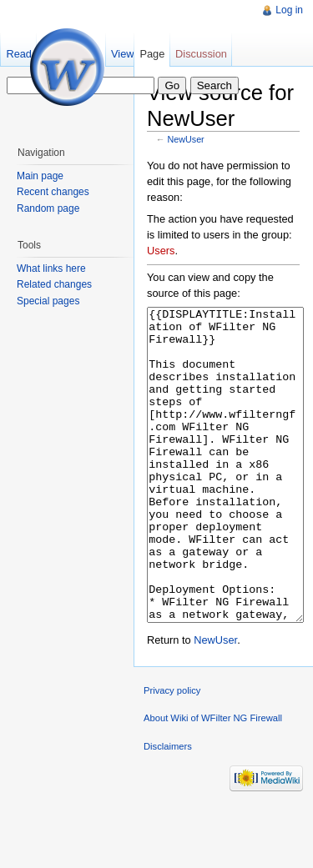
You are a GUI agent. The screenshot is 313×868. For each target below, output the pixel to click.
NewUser (186, 139)
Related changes (54, 284)
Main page (40, 176)
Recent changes (53, 192)
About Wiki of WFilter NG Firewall (213, 780)
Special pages (48, 301)
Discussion (201, 54)
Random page (48, 208)
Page (152, 54)
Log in (289, 10)
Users (161, 251)
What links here (51, 268)
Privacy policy (172, 753)
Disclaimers (168, 809)
